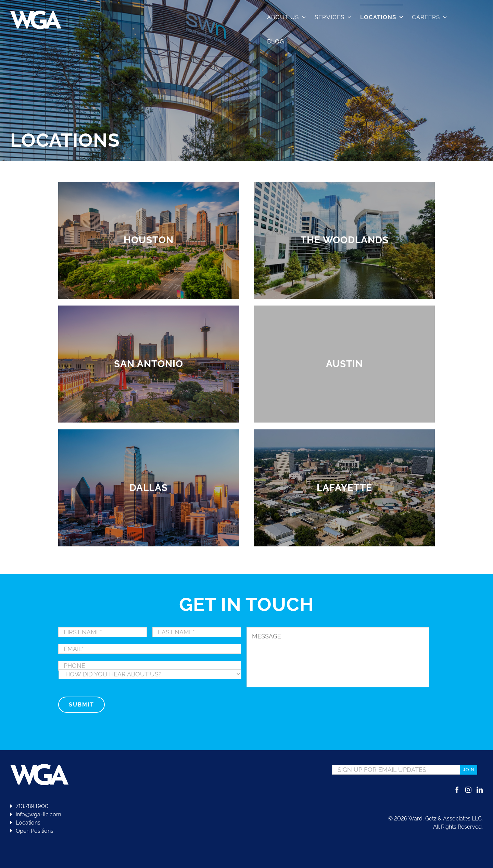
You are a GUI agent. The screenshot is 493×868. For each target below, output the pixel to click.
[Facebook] (457, 790)
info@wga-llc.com (36, 814)
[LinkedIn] (480, 790)
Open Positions (35, 831)
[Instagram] (468, 790)
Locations (25, 823)
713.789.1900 (29, 806)
